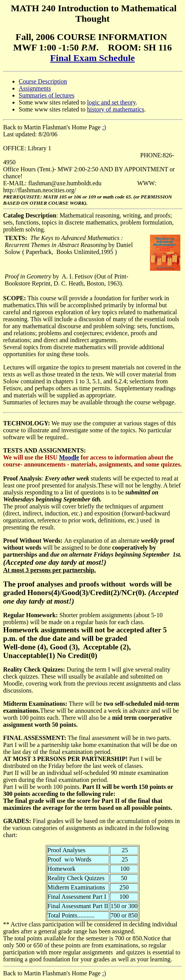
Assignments (35, 88)
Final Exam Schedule (92, 58)
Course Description (43, 81)
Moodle (69, 457)
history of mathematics (116, 109)
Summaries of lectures (47, 95)
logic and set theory (112, 102)
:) (104, 127)
